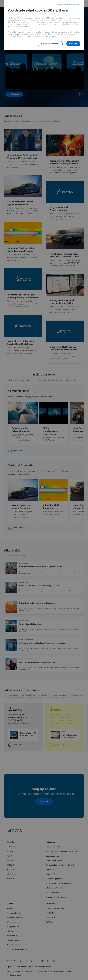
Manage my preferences (50, 44)
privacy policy (51, 36)
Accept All (73, 44)
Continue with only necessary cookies (67, 5)
